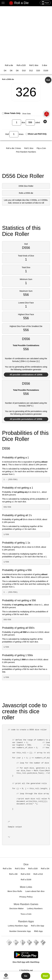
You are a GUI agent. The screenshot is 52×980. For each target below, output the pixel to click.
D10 (24, 71)
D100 (46, 71)
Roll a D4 (45, 869)
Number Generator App (20, 931)
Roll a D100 (26, 880)
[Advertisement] (26, 33)
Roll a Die (19, 3)
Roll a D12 (38, 874)
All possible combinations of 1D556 (26, 375)
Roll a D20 (21, 65)
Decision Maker (17, 908)
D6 (11, 71)
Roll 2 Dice (20, 869)
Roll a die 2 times (14, 148)
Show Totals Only (12, 113)
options (6, 976)
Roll (48, 80)
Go (26, 976)
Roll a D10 (26, 874)
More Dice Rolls (15, 891)
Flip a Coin (41, 148)
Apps (45, 3)
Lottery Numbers (35, 908)
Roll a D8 (13, 874)
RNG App (38, 931)
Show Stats (27, 114)
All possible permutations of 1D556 (26, 419)
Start (45, 976)
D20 (38, 71)
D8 (17, 71)
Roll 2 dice (34, 65)
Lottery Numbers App (18, 926)
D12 (31, 71)
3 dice (44, 65)
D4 (5, 71)
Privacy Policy (26, 897)
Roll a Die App (38, 926)
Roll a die (9, 65)
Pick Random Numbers (26, 152)
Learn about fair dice (35, 891)
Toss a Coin (26, 914)
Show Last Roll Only (37, 134)
